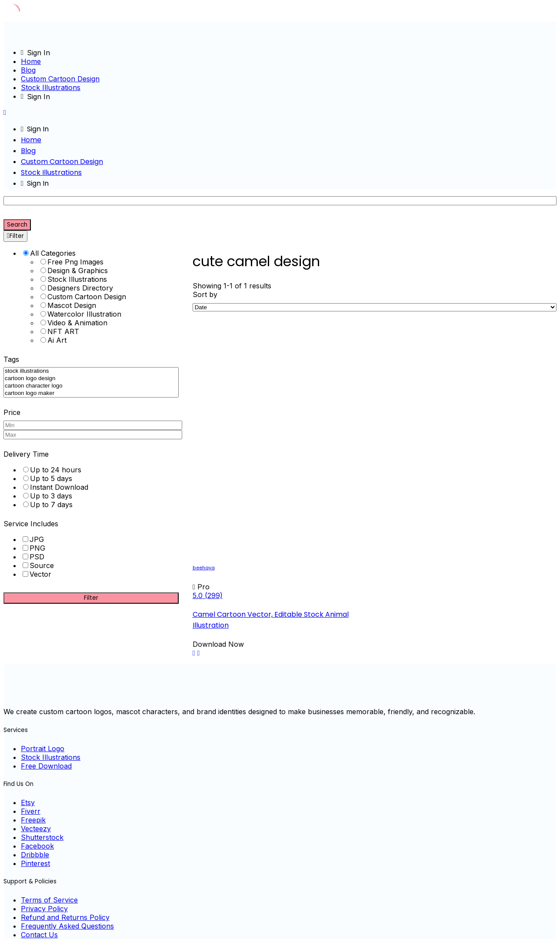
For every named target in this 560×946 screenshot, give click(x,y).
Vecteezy (36, 829)
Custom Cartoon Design (60, 79)
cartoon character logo (91, 386)
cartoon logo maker (91, 393)
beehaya (204, 568)
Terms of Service (49, 900)
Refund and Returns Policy (65, 917)
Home (31, 61)
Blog (28, 70)
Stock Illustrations (51, 87)
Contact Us (39, 935)
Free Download (46, 766)
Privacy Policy (44, 909)
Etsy (28, 802)
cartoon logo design (91, 379)
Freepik (33, 820)
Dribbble (35, 855)
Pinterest (35, 863)
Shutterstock (42, 837)
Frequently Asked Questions (67, 926)
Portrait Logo (43, 749)
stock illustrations (91, 371)
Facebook (37, 846)
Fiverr (31, 811)
